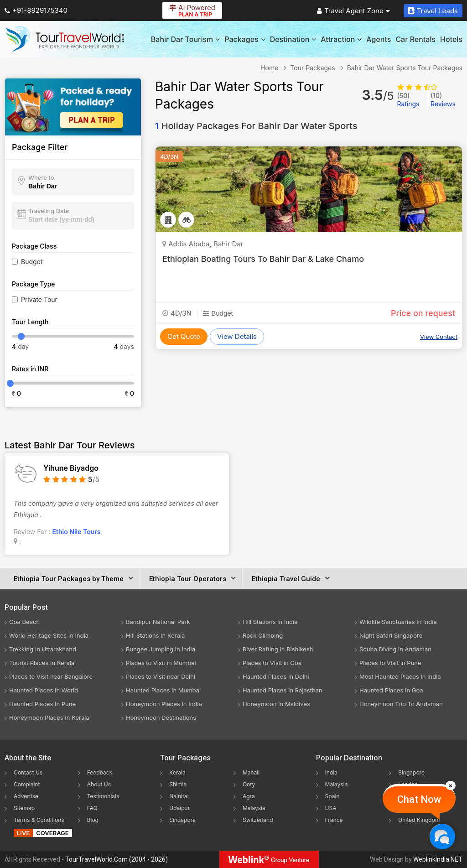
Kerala (177, 772)
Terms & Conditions (39, 820)
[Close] (451, 785)
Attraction (341, 39)
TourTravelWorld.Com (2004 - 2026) (117, 859)
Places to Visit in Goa (272, 663)
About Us (99, 784)
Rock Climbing (263, 635)
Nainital (179, 796)
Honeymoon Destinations (161, 717)
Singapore (182, 820)
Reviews (443, 100)
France (334, 820)
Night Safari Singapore (391, 635)
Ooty (249, 784)
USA (331, 808)
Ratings (408, 100)
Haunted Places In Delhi (276, 676)
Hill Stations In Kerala (155, 635)
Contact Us (28, 772)
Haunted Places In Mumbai (163, 690)
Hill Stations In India (270, 622)
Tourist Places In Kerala (42, 663)
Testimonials (103, 796)
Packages (245, 39)
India (331, 772)
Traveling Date (49, 211)
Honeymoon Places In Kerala (49, 717)
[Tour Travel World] (65, 39)
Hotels (451, 39)
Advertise (26, 796)
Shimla (178, 784)
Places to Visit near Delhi (161, 676)
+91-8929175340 (36, 10)
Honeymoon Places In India (164, 704)
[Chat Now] (442, 836)
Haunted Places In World (44, 690)
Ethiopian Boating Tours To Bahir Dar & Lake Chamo (263, 259)
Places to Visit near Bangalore (51, 676)
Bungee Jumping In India (161, 649)
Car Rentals (415, 39)
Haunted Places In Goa (391, 690)
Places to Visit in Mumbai (161, 663)
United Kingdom (419, 820)
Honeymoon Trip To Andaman (401, 704)
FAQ (92, 808)
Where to (41, 177)
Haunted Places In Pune (42, 704)
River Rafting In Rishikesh (278, 649)
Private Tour (39, 299)
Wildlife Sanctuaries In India (398, 622)
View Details (237, 336)
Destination (293, 39)
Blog (93, 820)
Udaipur (179, 808)
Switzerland (258, 820)
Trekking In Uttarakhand (43, 649)
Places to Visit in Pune (390, 663)
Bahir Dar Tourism (185, 39)
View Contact (439, 337)
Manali (251, 772)
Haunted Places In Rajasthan (283, 690)
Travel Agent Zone (353, 11)
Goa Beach (24, 622)
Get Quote (184, 336)
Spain (332, 796)
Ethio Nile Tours (77, 532)
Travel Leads (433, 11)
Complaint (27, 784)
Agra (249, 796)
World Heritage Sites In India (49, 635)
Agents (379, 39)
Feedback (100, 772)
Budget (32, 262)
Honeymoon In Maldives (276, 704)
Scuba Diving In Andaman (395, 649)
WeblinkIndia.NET (438, 859)
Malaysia (254, 808)
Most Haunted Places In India (400, 676)
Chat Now (419, 799)
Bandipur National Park (158, 622)
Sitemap (24, 808)
